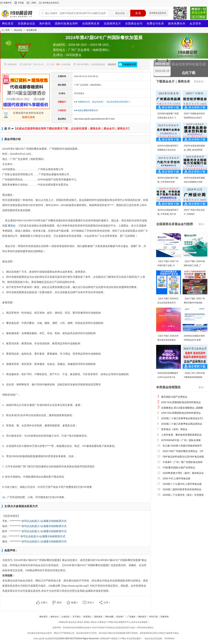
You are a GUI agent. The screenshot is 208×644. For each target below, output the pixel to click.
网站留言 (142, 617)
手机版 (21, 3)
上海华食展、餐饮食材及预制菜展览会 (181, 435)
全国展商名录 (91, 23)
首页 (8, 30)
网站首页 (8, 23)
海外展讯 (45, 23)
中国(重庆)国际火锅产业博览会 (179, 468)
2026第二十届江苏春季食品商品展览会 (182, 424)
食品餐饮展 (32, 30)
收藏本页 (8, 3)
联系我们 (87, 617)
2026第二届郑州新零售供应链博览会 (182, 489)
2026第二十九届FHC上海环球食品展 (182, 484)
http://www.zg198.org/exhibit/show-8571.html (94, 119)
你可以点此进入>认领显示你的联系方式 (44, 521)
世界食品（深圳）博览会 (174, 429)
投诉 (59, 602)
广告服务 (131, 617)
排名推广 (120, 617)
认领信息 (65, 617)
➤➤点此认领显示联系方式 (86, 110)
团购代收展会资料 (66, 23)
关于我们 (77, 617)
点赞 (44, 602)
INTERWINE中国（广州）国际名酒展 (181, 440)
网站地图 (109, 617)
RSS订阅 (154, 617)
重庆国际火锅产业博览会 (174, 397)
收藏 (74, 602)
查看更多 (199, 81)
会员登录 (195, 23)
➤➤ (103, 102)
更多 (202, 224)
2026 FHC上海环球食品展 (176, 478)
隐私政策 (98, 617)
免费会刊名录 (155, 23)
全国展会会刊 (134, 23)
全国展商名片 (112, 23)
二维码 (33, 3)
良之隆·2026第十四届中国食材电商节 (182, 446)
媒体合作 (55, 617)
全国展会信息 (26, 23)
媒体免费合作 (177, 23)
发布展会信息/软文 (51, 3)
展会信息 (18, 30)
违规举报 (165, 617)
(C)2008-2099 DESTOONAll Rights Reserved (77, 639)
